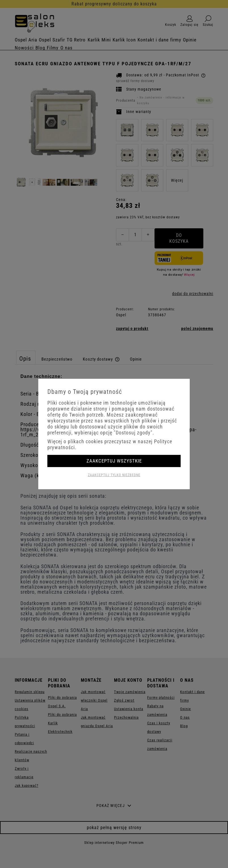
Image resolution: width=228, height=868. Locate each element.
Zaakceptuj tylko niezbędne (114, 475)
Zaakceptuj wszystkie (114, 461)
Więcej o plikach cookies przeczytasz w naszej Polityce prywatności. (110, 444)
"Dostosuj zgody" (133, 433)
